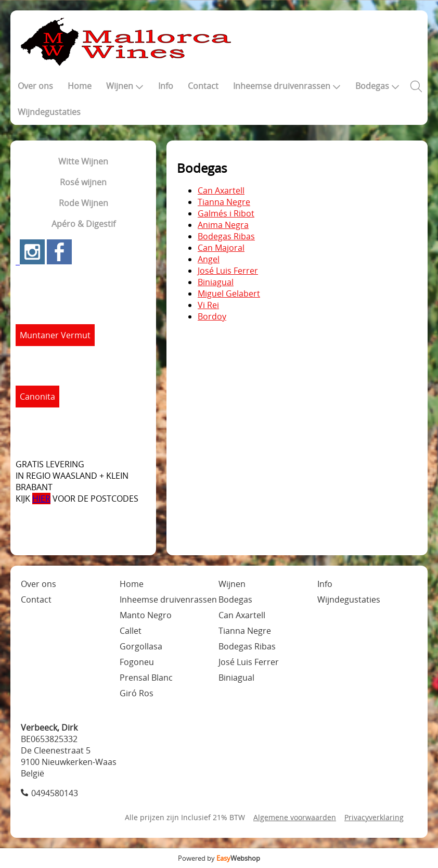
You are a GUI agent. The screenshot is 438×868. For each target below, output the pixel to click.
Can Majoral (221, 248)
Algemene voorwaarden (295, 817)
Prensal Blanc (146, 678)
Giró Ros (137, 693)
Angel (209, 259)
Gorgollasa (141, 646)
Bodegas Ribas (226, 236)
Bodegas (377, 86)
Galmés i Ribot (226, 213)
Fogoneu (137, 662)
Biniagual (216, 282)
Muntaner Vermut (55, 335)
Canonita (37, 397)
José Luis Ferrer (228, 271)
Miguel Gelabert (229, 293)
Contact (203, 86)
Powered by (219, 858)
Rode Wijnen (83, 203)
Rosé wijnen (83, 182)
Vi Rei (208, 305)
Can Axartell (221, 190)
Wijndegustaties (49, 112)
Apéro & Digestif (83, 224)
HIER (41, 499)
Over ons (35, 86)
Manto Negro (146, 615)
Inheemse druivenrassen (287, 86)
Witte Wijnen (83, 161)
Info (166, 86)
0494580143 (55, 793)
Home (80, 86)
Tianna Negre (224, 202)
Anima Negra (223, 225)
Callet (131, 631)
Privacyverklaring (374, 817)
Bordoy (212, 316)
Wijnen (125, 86)
